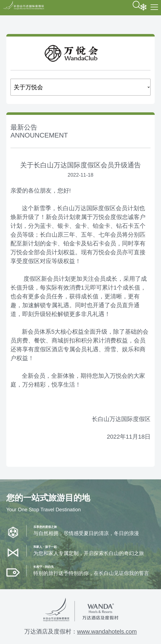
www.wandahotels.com (107, 632)
